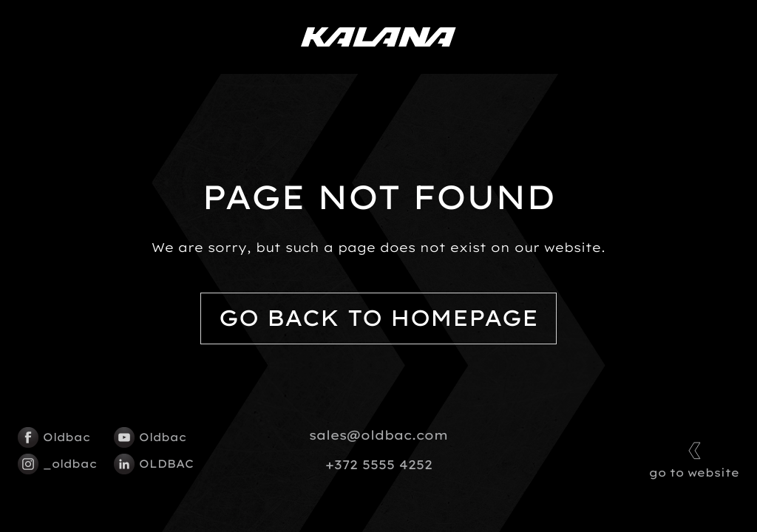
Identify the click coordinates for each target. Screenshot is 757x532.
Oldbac (54, 437)
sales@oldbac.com (378, 435)
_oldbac (57, 464)
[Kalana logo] (378, 37)
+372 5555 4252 (379, 465)
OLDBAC (154, 464)
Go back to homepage (378, 318)
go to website (694, 458)
